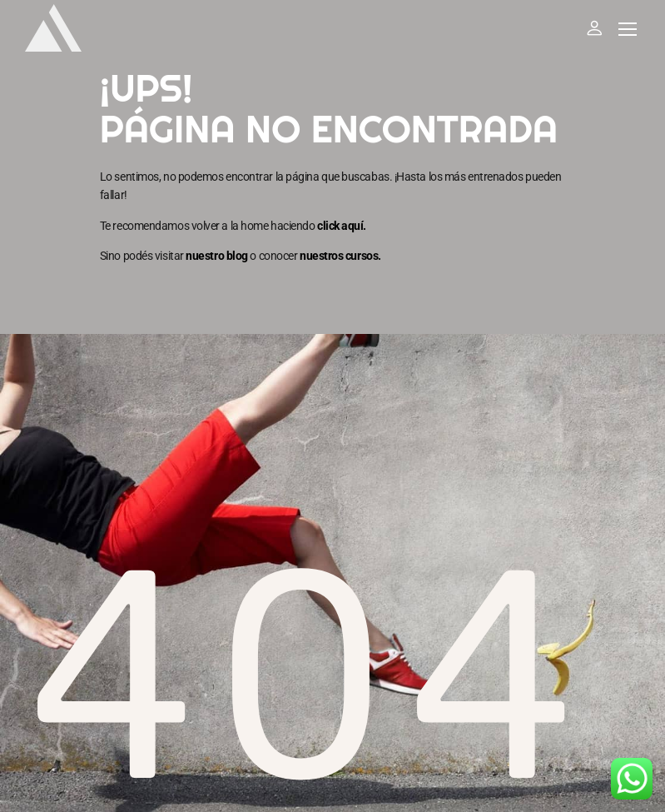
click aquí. (342, 226)
